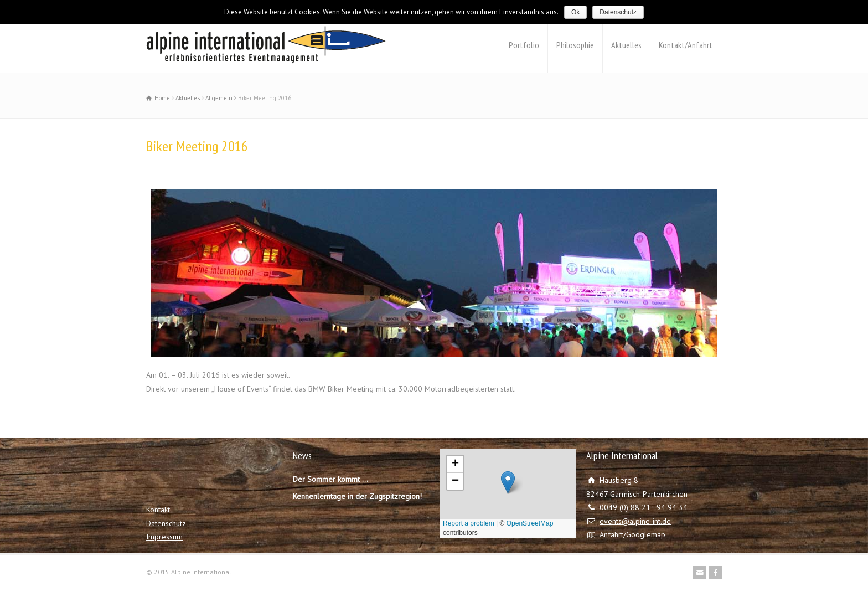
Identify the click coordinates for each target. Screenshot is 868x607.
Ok (575, 12)
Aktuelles (626, 45)
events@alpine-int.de (635, 521)
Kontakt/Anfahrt (686, 45)
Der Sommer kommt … (330, 479)
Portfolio (524, 45)
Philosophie (575, 45)
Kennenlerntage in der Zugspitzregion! (357, 496)
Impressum (164, 537)
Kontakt (158, 510)
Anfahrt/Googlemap (632, 534)
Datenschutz (166, 523)
